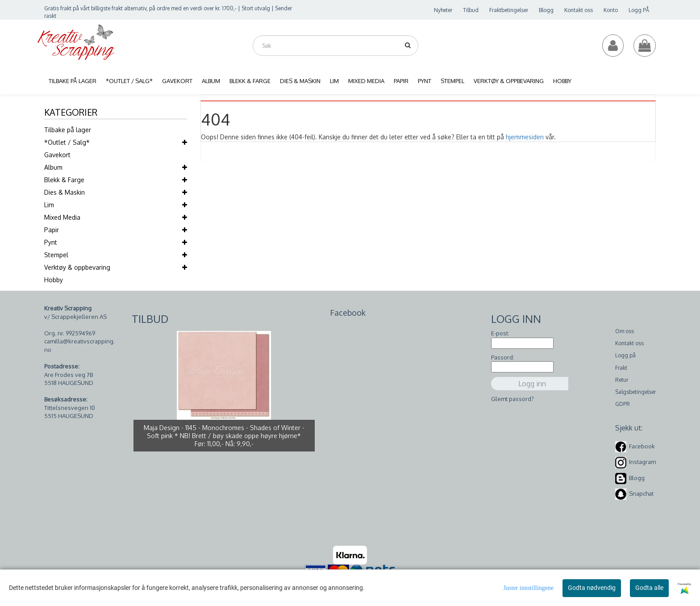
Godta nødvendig (592, 588)
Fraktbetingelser (509, 10)
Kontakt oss (579, 10)
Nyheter (443, 10)
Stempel (56, 255)
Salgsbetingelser (635, 392)
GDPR (623, 404)
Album (53, 167)
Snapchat (641, 493)
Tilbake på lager (68, 130)
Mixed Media (62, 217)
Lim (49, 205)
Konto (611, 10)
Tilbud (471, 10)
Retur (622, 380)
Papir (52, 230)
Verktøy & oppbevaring (77, 267)
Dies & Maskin (65, 192)
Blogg (546, 10)
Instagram (642, 462)
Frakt (621, 368)
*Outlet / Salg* (67, 142)
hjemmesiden (525, 137)
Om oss (625, 331)
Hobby (54, 280)
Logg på (625, 355)
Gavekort (57, 155)
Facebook (642, 446)
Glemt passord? (512, 399)
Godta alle (649, 588)
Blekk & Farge (64, 180)
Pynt (51, 242)
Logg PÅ (639, 10)
